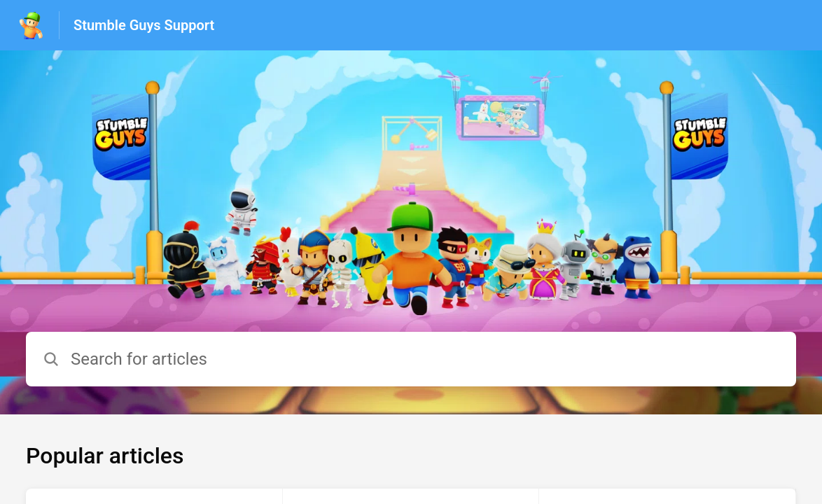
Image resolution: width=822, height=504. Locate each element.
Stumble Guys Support (144, 25)
